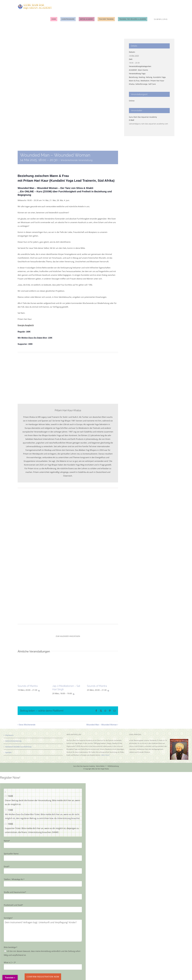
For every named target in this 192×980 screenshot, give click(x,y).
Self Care (152, 84)
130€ (10, 810)
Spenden (8, 752)
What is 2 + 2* (10, 962)
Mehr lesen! (106, 755)
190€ (10, 824)
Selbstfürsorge (141, 84)
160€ (10, 796)
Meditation (145, 81)
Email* (7, 866)
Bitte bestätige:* (11, 947)
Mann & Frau (134, 81)
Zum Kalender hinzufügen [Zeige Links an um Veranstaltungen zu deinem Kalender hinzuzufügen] (68, 636)
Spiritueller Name (11, 854)
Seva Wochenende (27, 725)
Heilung (149, 77)
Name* (7, 841)
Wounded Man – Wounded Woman (102, 725)
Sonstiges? (8, 918)
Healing (142, 77)
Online (132, 101)
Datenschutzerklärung (13, 741)
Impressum (9, 735)
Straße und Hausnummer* (15, 892)
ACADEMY (133, 70)
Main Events (143, 70)
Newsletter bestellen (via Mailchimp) (18, 747)
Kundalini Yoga (159, 77)
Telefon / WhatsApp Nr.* (14, 879)
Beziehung (133, 77)
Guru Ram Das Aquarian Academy (143, 117)
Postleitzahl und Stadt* (13, 905)
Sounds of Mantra (28, 686)
